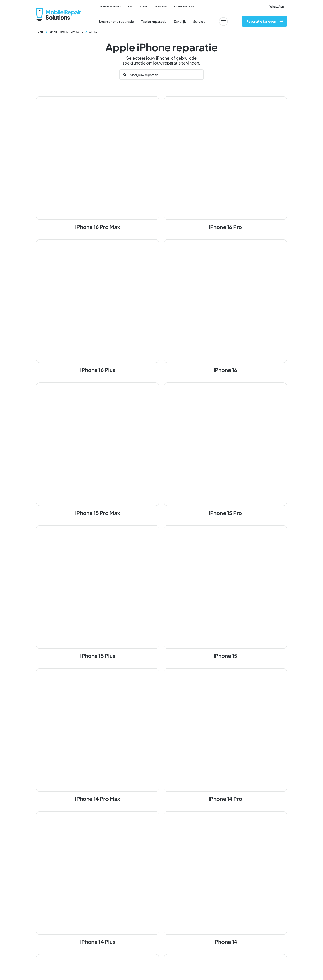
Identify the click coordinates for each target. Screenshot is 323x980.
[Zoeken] (125, 75)
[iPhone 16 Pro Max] (98, 164)
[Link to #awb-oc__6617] (223, 21)
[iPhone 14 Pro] (225, 736)
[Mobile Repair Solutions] (59, 10)
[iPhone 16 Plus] (98, 307)
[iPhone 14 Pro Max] (98, 736)
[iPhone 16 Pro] (225, 164)
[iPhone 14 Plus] (98, 879)
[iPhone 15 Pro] (225, 450)
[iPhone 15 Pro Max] (98, 450)
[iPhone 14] (225, 879)
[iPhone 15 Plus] (98, 593)
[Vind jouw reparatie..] (161, 75)
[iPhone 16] (225, 307)
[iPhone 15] (225, 593)
